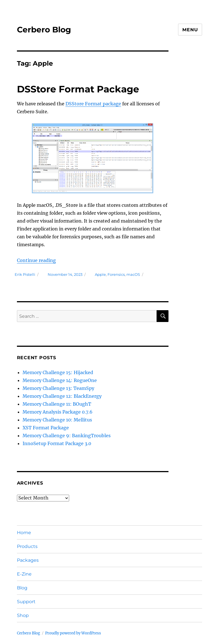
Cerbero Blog (44, 30)
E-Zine (24, 574)
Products (27, 546)
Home (24, 533)
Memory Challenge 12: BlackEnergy (62, 396)
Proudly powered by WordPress (73, 633)
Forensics (116, 274)
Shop (23, 615)
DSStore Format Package (78, 89)
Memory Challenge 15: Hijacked (58, 372)
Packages (28, 560)
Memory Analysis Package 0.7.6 (58, 412)
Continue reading (36, 260)
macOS (133, 274)
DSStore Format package (93, 104)
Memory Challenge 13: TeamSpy (58, 388)
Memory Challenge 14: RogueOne (60, 380)
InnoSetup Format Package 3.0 (57, 443)
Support (26, 602)
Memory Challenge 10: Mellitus (57, 420)
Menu (190, 30)
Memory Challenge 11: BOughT (57, 404)
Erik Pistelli (25, 274)
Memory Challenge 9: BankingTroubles (67, 436)
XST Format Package (46, 428)
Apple (100, 274)
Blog (22, 588)
